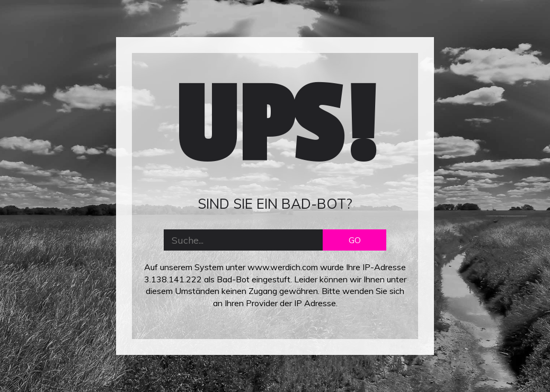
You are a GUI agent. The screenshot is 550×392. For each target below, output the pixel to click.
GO (355, 240)
